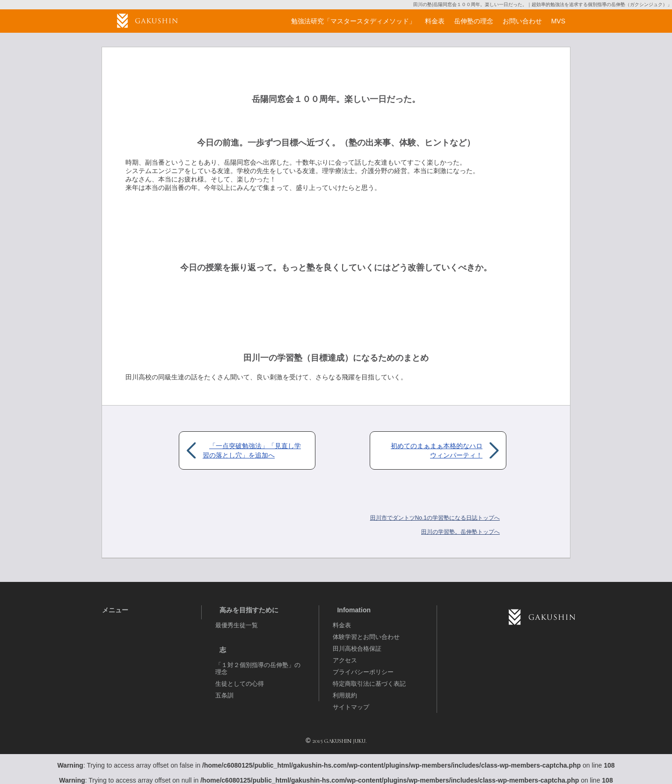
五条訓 (224, 695)
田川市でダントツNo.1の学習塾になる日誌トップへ (435, 518)
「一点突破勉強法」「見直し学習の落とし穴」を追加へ (252, 450)
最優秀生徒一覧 (237, 625)
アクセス (345, 660)
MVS (558, 21)
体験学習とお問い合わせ (366, 637)
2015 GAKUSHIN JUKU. (339, 741)
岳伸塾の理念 (474, 21)
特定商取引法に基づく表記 (369, 684)
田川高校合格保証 (357, 649)
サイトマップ (351, 707)
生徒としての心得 (240, 684)
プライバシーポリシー (363, 672)
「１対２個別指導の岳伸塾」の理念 (258, 668)
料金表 (342, 625)
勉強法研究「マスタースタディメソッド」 (353, 21)
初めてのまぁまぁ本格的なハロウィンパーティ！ (437, 450)
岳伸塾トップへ (460, 532)
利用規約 (345, 695)
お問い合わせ (522, 21)
